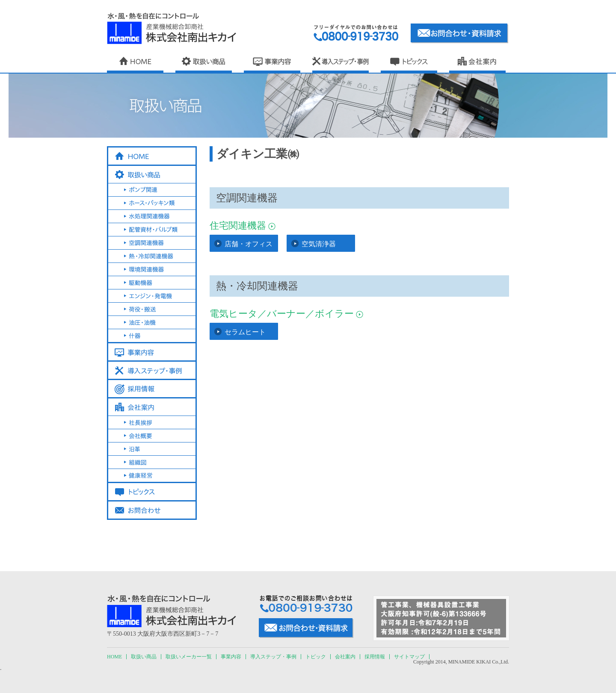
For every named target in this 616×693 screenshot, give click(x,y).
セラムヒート (245, 332)
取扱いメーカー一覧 (189, 657)
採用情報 (375, 657)
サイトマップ (409, 657)
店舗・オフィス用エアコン (249, 246)
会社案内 (345, 657)
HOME (114, 657)
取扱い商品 (144, 657)
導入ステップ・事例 (273, 657)
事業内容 (231, 657)
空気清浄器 (319, 244)
